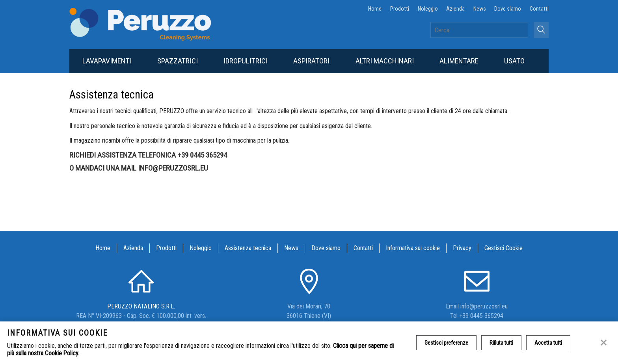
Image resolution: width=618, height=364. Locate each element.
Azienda (455, 9)
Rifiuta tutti (501, 343)
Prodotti (400, 9)
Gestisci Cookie (504, 248)
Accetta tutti (548, 343)
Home (375, 9)
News (480, 9)
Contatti (539, 9)
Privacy (462, 248)
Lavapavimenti (107, 61)
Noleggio (428, 9)
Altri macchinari (385, 61)
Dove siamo (508, 9)
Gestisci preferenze (446, 343)
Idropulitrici (246, 61)
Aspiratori (311, 61)
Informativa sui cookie (413, 248)
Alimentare (459, 61)
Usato (514, 61)
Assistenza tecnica (248, 248)
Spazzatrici (178, 61)
